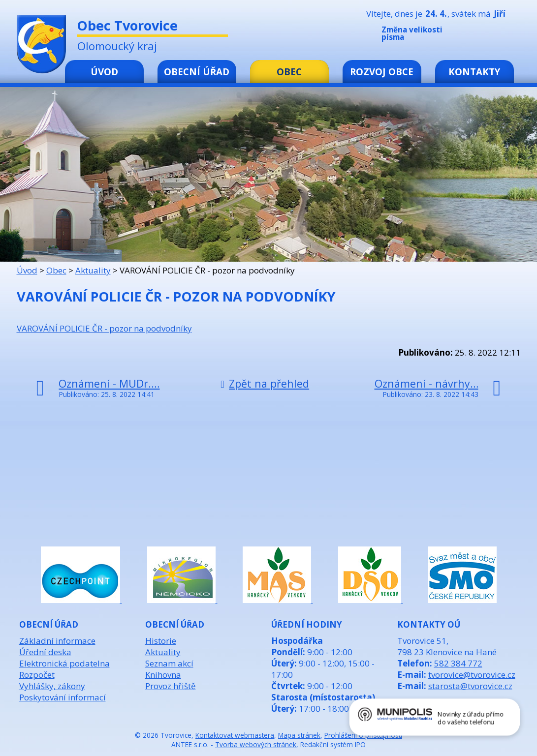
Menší (472, 35)
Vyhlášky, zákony (52, 686)
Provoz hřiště (171, 686)
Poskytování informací (63, 697)
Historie (161, 641)
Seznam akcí (169, 663)
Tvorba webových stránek (256, 744)
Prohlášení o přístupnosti (363, 735)
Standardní (487, 35)
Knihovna (163, 675)
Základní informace (57, 641)
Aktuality (93, 270)
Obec (289, 72)
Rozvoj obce (382, 72)
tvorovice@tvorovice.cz (472, 675)
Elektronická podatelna (64, 663)
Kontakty (474, 72)
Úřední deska (45, 652)
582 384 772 (458, 663)
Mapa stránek (299, 735)
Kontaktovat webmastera (235, 735)
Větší (502, 35)
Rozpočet (37, 675)
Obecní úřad (197, 72)
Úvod (104, 72)
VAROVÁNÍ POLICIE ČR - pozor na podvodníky (104, 328)
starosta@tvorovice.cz (470, 686)
